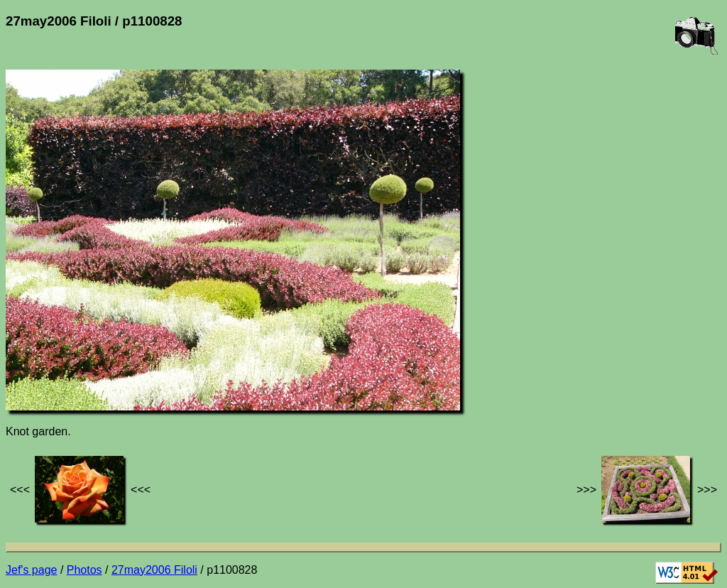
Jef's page (31, 570)
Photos (84, 570)
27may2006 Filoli (154, 570)
